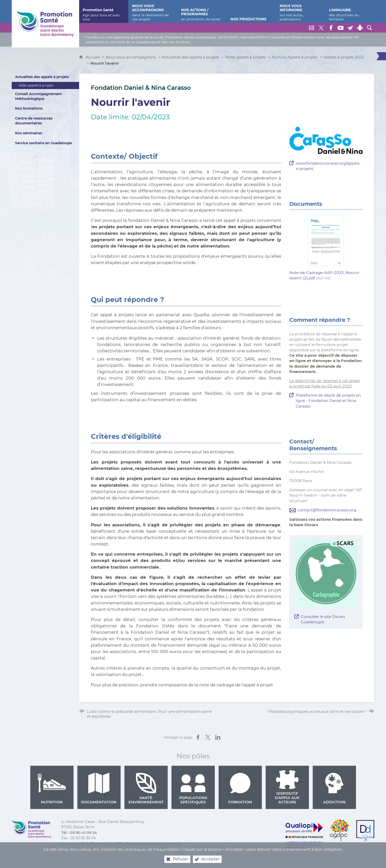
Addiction (334, 789)
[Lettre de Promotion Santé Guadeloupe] (350, 28)
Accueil (93, 57)
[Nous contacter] (311, 28)
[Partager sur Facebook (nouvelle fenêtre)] (198, 737)
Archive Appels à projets (295, 57)
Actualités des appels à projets (190, 57)
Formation (240, 789)
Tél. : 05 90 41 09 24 (79, 833)
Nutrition (52, 789)
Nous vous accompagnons (131, 57)
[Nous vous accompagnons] (153, 11)
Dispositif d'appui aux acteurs (287, 787)
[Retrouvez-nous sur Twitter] (321, 28)
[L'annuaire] (350, 11)
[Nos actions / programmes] (202, 11)
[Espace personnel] (360, 28)
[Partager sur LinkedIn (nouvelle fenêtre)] (218, 737)
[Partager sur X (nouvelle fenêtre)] (208, 737)
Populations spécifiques (193, 789)
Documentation (99, 789)
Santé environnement (146, 789)
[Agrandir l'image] (326, 140)
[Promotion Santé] (104, 11)
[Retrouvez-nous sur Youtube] (340, 28)
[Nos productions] (251, 11)
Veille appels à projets (245, 57)
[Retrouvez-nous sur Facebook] (331, 28)
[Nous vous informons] (301, 11)
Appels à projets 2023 (344, 57)
